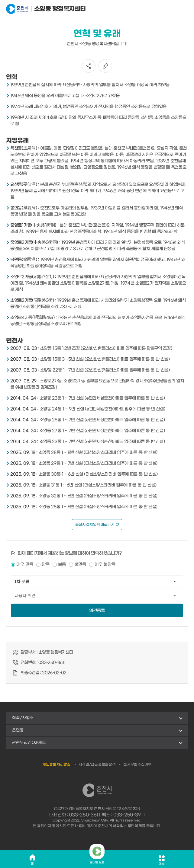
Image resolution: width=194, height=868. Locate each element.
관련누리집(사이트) (29, 743)
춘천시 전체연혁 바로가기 (97, 525)
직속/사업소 (23, 718)
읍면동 (18, 730)
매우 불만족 (105, 565)
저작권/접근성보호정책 (97, 764)
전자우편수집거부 (137, 764)
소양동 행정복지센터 (36, 9)
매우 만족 (25, 565)
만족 (46, 565)
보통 (62, 565)
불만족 (80, 565)
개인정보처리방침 (57, 764)
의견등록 (97, 611)
